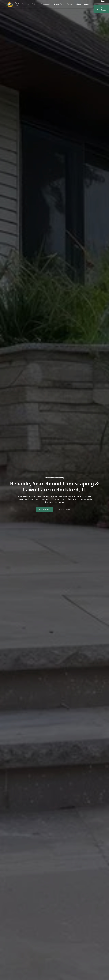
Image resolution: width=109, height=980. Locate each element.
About (79, 4)
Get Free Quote (63, 509)
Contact (87, 4)
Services (25, 4)
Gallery (35, 4)
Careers (70, 4)
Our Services (45, 509)
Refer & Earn (59, 4)
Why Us (17, 4)
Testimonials (46, 4)
